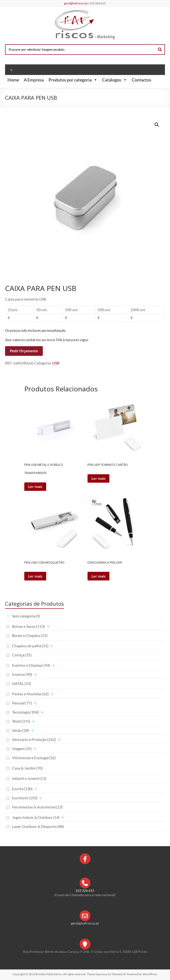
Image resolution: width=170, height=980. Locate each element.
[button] (94, 80)
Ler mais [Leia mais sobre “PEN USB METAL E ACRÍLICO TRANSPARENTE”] (35, 486)
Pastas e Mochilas (30, 694)
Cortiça (22, 655)
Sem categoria (26, 616)
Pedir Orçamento (24, 351)
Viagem (22, 749)
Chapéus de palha (30, 646)
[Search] (160, 49)
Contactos (142, 80)
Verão (21, 730)
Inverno (22, 674)
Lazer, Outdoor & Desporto (38, 826)
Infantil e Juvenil (29, 778)
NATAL (22, 683)
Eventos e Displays (31, 665)
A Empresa (34, 80)
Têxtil (21, 721)
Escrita (22, 789)
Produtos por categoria (73, 80)
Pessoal (22, 703)
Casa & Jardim (27, 768)
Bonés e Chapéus (30, 635)
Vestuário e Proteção (34, 739)
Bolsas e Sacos (28, 626)
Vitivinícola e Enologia (34, 758)
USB (56, 363)
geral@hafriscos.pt (76, 3)
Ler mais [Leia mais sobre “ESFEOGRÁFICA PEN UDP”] (98, 576)
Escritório (25, 798)
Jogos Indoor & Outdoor (36, 817)
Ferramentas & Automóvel (37, 807)
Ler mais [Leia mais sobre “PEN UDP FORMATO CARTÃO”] (98, 478)
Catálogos (115, 80)
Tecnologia (25, 712)
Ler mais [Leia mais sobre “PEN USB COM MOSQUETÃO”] (35, 576)
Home (13, 80)
